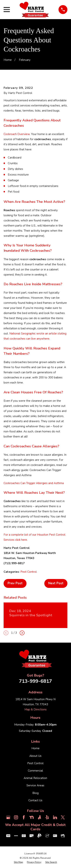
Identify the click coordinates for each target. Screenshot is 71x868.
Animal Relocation (35, 778)
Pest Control (29, 572)
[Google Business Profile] (8, 817)
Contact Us (35, 800)
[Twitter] (63, 817)
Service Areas (35, 785)
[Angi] (39, 817)
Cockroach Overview (17, 134)
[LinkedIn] (55, 817)
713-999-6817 (35, 681)
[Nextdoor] (32, 817)
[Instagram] (16, 817)
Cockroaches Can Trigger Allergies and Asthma (34, 483)
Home (35, 748)
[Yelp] (47, 817)
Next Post (56, 583)
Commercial (35, 771)
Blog (35, 793)
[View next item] (22, 633)
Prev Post (15, 583)
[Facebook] (24, 817)
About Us (35, 756)
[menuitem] (18, 862)
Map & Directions (35, 709)
